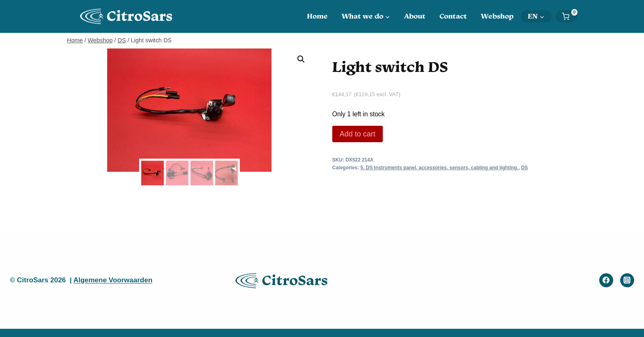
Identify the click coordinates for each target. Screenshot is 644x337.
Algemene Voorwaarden (113, 280)
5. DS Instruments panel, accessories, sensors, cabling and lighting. (440, 168)
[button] (301, 59)
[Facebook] (606, 280)
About (415, 16)
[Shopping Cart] (569, 16)
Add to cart (358, 134)
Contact (453, 16)
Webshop (497, 16)
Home (317, 16)
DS (525, 168)
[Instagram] (627, 280)
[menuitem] (536, 16)
